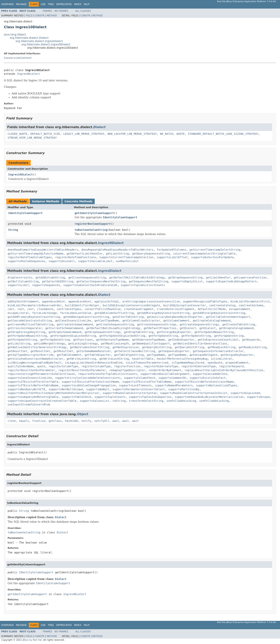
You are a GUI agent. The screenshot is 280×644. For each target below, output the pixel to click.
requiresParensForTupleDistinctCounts (107, 374)
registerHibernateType (161, 366)
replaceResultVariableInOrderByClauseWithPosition (224, 370)
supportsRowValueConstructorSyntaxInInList (194, 393)
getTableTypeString (129, 355)
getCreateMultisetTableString (31, 324)
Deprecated (64, 4)
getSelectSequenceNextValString (101, 281)
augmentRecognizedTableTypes (205, 301)
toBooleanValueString (91, 230)
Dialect (99, 127)
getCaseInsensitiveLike (73, 321)
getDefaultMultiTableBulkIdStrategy (137, 278)
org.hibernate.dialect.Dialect (29, 38)
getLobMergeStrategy (49, 344)
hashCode (71, 421)
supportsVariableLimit (95, 261)
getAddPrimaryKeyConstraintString (34, 317)
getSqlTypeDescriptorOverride (31, 355)
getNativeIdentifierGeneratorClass (200, 344)
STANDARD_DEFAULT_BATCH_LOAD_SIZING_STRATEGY (223, 134)
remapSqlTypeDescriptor (127, 370)
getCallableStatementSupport (228, 317)
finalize (39, 421)
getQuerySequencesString (151, 254)
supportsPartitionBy (184, 389)
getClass (55, 421)
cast (11, 309)
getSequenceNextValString (149, 281)
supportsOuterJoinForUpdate (212, 257)
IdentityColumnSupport (25, 213)
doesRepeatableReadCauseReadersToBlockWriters (117, 250)
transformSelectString (146, 401)
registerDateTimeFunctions (76, 257)
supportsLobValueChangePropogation (89, 385)
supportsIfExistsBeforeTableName (33, 385)
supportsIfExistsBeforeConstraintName (204, 382)
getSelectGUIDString (58, 281)
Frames (48, 11)
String (13, 230)
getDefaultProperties (160, 328)
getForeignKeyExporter (174, 332)
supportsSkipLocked (245, 393)
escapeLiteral (18, 313)
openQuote (215, 363)
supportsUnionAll (62, 261)
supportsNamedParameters (174, 385)
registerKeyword (231, 366)
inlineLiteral (221, 359)
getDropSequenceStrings (103, 332)
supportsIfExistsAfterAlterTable (33, 382)
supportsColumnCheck (139, 378)
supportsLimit (18, 285)
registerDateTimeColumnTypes (30, 257)
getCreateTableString (239, 324)
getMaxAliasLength (115, 344)
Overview (7, 4)
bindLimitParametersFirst (250, 301)
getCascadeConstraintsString (30, 321)
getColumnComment (176, 321)
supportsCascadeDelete (210, 374)
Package (21, 4)
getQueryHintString (157, 347)
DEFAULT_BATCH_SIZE (45, 134)
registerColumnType (63, 366)
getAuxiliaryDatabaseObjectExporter (175, 317)
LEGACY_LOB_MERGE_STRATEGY (84, 134)
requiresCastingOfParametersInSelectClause (41, 374)
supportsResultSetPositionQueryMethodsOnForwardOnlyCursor (53, 393)
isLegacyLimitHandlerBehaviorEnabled (94, 363)
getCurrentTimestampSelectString (215, 250)
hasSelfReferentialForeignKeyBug (182, 359)
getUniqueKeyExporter (237, 355)
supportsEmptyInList (187, 281)
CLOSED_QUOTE (17, 134)
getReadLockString (221, 347)
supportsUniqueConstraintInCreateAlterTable (42, 401)
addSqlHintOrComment (23, 301)
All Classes (83, 11)
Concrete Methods (79, 201)
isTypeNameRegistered (188, 363)
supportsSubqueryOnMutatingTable (33, 397)
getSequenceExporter (174, 351)
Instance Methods (45, 201)
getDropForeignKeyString (26, 332)
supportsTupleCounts (110, 397)
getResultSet (17, 351)
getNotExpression (126, 347)
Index (78, 4)
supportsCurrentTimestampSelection (126, 257)
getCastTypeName (107, 321)
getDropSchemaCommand (65, 332)
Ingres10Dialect (20, 174)
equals (24, 421)
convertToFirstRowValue (103, 309)
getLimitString (117, 254)
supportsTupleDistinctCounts (143, 285)
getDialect (188, 328)
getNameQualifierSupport (151, 344)
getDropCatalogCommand (236, 328)
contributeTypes (69, 309)
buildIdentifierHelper (82, 305)
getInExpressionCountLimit (218, 340)
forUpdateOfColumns (171, 250)
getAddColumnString (50, 278)
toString (119, 401)
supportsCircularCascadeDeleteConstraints (88, 378)
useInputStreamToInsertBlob (29, 404)
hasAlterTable (143, 359)
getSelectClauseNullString (135, 351)
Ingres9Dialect (28, 74)
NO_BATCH (167, 134)
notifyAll (102, 421)
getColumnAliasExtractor (141, 321)
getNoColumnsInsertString (89, 347)
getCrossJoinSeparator (25, 328)
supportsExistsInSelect (208, 378)
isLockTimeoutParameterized (147, 363)
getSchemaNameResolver (94, 351)
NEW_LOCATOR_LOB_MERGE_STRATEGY (132, 134)
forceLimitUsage (44, 313)
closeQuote (45, 309)
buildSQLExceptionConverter (185, 305)
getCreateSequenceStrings (157, 324)
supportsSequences (46, 285)
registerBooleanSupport (93, 224)
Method (52, 16)
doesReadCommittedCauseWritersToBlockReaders (43, 250)
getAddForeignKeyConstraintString (163, 313)
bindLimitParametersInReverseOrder (35, 305)
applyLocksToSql (107, 301)
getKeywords (251, 340)
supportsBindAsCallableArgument (165, 374)
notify (86, 421)
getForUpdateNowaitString (214, 332)
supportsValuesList (94, 401)
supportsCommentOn (172, 378)
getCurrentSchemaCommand (64, 328)
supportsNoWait (98, 389)
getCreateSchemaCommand (75, 324)
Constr (39, 16)
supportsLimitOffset (172, 257)
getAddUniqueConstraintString (86, 317)
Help (87, 4)
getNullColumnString (23, 281)
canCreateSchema (251, 305)
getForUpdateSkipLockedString (73, 336)
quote (41, 366)
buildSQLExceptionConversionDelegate (131, 305)
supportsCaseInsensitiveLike (30, 378)
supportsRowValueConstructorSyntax (130, 393)
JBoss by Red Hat (32, 640)
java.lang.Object (15, 34)
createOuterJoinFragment (176, 309)
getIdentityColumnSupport (94, 213)
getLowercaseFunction (250, 278)
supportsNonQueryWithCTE (26, 389)
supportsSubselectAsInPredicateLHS (90, 285)
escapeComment (240, 309)
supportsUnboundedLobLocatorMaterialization (209, 397)
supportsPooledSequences (26, 261)
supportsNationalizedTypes (217, 385)
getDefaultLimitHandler (84, 254)
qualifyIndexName (21, 366)
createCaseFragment (139, 309)
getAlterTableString (128, 317)
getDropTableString (139, 332)
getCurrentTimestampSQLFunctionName (35, 254)
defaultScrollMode (212, 309)
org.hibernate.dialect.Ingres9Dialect (46, 44)
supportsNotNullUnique (66, 389)
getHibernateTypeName (112, 340)
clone (12, 421)
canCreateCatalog (222, 305)
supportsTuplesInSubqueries (150, 397)
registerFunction (127, 366)
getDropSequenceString (185, 278)
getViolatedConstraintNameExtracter (35, 359)
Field (29, 16)
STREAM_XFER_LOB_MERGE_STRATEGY (32, 138)
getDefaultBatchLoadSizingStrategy (113, 328)
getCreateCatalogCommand (212, 321)
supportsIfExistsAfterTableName (147, 382)
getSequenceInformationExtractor (218, 351)
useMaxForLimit (127, 261)
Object (83, 414)
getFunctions (83, 340)
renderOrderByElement (165, 370)
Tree (51, 4)
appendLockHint (53, 301)
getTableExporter (98, 355)
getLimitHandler (218, 278)
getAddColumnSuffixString (114, 313)
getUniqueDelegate (203, 355)
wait (116, 421)
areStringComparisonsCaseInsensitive (151, 301)
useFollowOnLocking (181, 401)
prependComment (237, 363)
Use (43, 4)
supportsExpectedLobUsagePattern (231, 281)
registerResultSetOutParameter (31, 370)
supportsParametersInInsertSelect (139, 389)
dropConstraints (20, 278)
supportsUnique (258, 397)
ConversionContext (18, 58)
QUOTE (180, 134)
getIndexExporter (181, 340)
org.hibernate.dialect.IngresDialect (39, 41)
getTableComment (69, 355)
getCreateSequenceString (87, 278)
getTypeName (156, 355)
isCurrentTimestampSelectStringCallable (204, 254)
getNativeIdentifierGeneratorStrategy (37, 347)
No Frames (61, 11)
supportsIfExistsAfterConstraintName (90, 382)
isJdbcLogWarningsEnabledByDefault (35, 363)
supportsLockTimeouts (135, 385)
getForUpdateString (163, 336)
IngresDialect (110, 271)
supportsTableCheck (76, 397)
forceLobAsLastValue (76, 313)
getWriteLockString (81, 359)
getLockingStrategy (83, 344)
